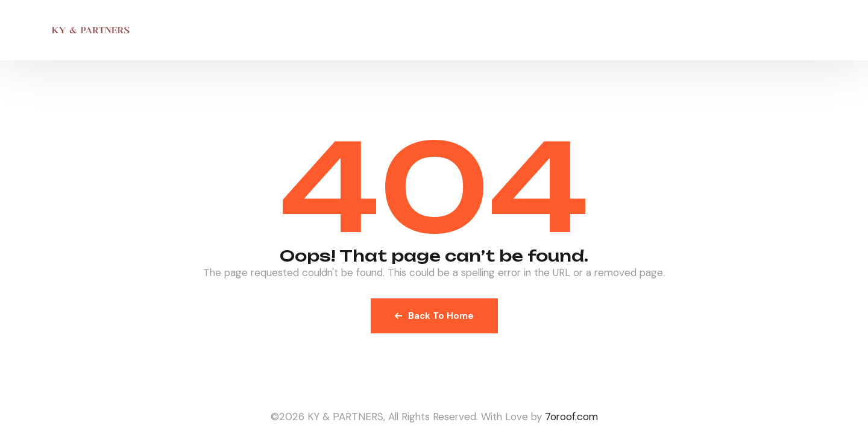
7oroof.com (571, 417)
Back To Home (434, 316)
